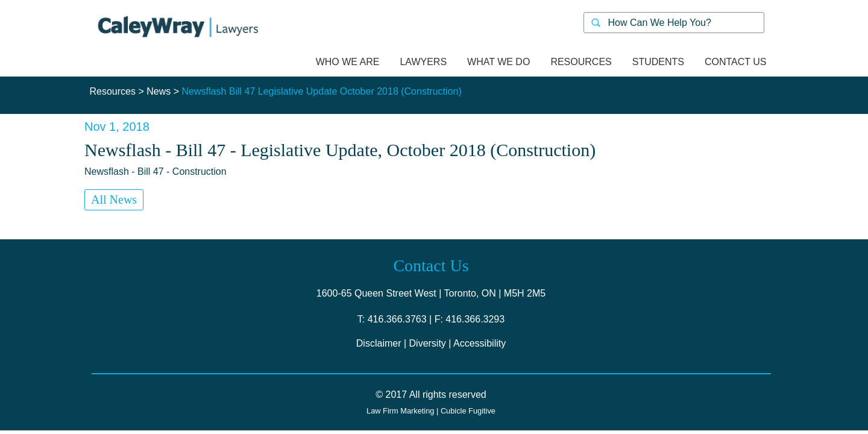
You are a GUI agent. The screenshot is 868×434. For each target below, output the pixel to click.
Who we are (348, 62)
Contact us (736, 62)
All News (114, 200)
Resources (113, 91)
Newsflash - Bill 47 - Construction (156, 171)
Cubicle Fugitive (468, 411)
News (159, 91)
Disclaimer (379, 343)
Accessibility (480, 343)
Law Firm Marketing (400, 411)
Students (658, 62)
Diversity (428, 343)
